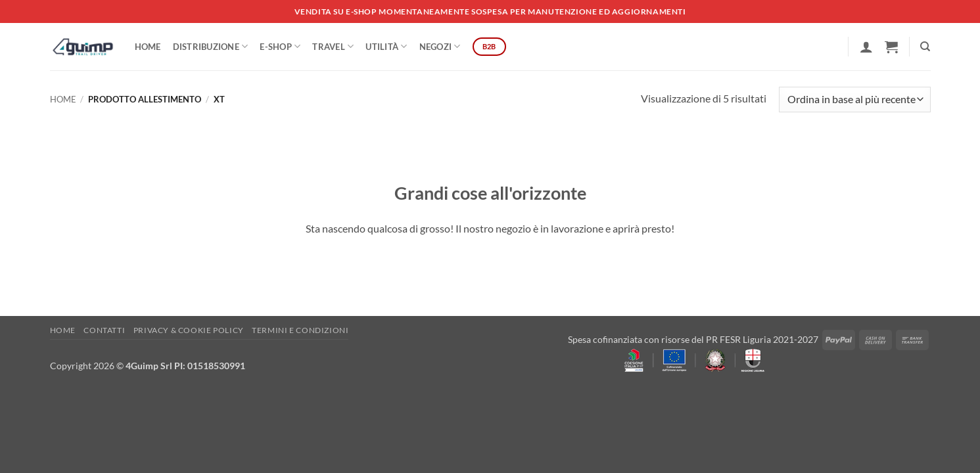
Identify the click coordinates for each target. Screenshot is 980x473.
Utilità (386, 46)
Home (148, 47)
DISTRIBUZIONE (211, 46)
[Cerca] (925, 47)
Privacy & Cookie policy (189, 330)
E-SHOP (280, 46)
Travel (333, 46)
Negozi (440, 46)
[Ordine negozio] (854, 100)
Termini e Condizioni (300, 330)
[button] (866, 47)
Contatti (104, 330)
